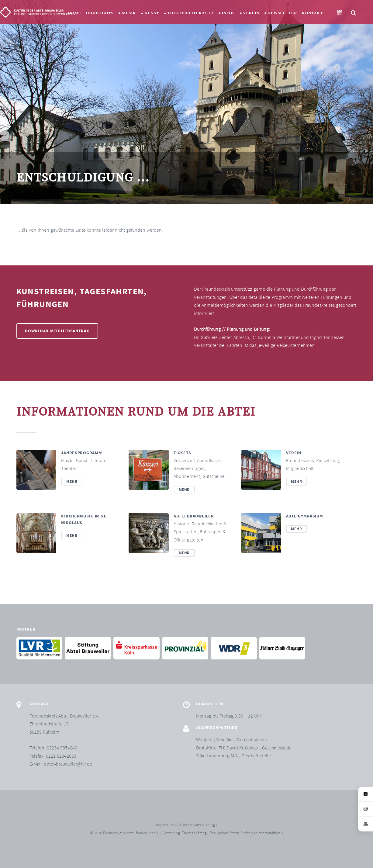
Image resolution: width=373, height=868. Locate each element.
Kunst (152, 13)
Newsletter (282, 13)
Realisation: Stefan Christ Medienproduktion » (246, 833)
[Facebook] (366, 794)
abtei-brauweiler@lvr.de (68, 764)
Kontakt (312, 13)
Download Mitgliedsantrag (57, 331)
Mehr (72, 481)
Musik (129, 13)
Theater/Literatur (190, 13)
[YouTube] (366, 824)
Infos (228, 13)
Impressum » (166, 825)
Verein (251, 13)
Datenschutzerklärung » (199, 825)
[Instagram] (366, 809)
